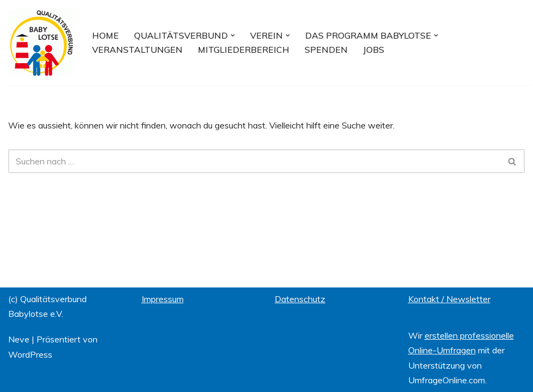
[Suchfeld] (254, 161)
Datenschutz (300, 299)
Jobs (374, 50)
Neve (19, 339)
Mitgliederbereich (244, 50)
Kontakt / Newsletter (449, 299)
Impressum (163, 299)
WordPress (30, 354)
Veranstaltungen (137, 50)
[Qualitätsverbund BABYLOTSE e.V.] (41, 43)
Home (105, 35)
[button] (233, 35)
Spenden (326, 50)
